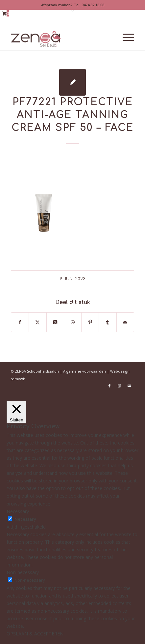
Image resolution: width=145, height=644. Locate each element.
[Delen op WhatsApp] (73, 322)
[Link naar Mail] (129, 386)
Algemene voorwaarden (85, 371)
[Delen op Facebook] (20, 322)
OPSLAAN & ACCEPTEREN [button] (35, 634)
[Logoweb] (60, 37)
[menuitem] (125, 37)
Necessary (25, 519)
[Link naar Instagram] (119, 386)
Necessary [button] (18, 511)
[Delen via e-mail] (125, 322)
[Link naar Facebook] (109, 386)
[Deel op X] (55, 322)
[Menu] (125, 37)
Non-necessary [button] (23, 572)
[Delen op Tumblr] (108, 322)
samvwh (18, 379)
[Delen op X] (37, 322)
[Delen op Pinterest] (90, 322)
